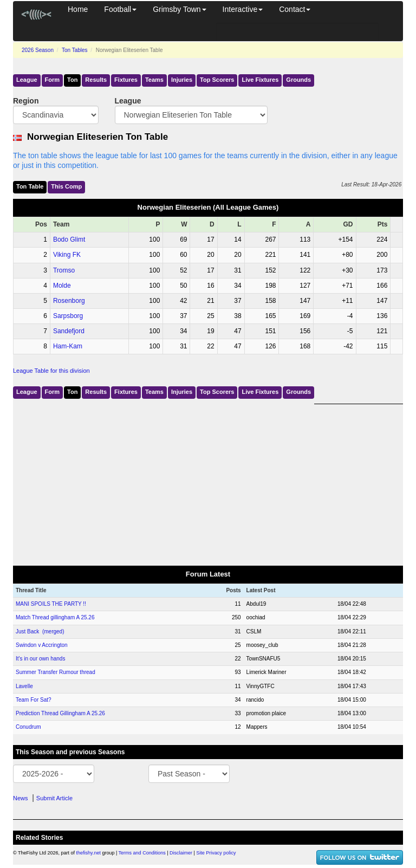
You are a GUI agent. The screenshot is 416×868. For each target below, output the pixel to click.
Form (53, 80)
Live (260, 80)
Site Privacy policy (216, 853)
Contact (295, 9)
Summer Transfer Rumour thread (56, 672)
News (21, 798)
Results (96, 80)
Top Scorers (217, 80)
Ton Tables (75, 50)
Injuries (182, 80)
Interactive (243, 9)
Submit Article (54, 798)
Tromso (64, 270)
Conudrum (28, 727)
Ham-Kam (68, 346)
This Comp (66, 186)
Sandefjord (69, 331)
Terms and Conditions (142, 853)
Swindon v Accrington (42, 645)
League (27, 80)
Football (120, 9)
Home (78, 9)
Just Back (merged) (40, 631)
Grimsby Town (179, 9)
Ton (72, 80)
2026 (38, 50)
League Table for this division (51, 371)
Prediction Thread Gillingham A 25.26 (60, 713)
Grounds (298, 80)
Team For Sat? (34, 700)
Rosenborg (69, 301)
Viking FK (67, 255)
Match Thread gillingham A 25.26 (55, 617)
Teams (154, 80)
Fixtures (126, 80)
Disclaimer (181, 853)
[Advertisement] (208, 480)
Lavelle (24, 686)
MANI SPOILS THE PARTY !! (51, 604)
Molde (62, 286)
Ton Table (30, 186)
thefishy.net (89, 853)
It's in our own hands (40, 659)
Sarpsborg (68, 316)
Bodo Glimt (69, 239)
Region (26, 101)
